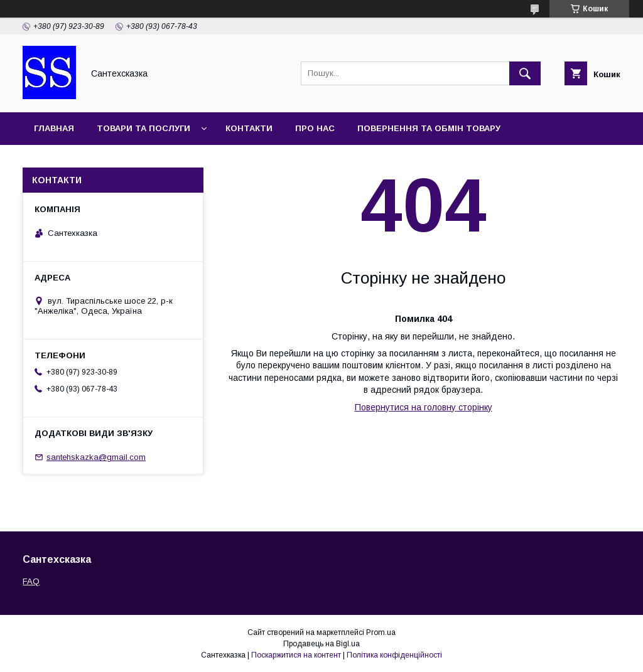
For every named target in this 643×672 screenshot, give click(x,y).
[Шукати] (525, 73)
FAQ (31, 581)
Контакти (249, 128)
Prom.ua (381, 632)
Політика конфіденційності (394, 655)
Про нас (315, 128)
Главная (54, 128)
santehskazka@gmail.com (96, 457)
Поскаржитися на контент (296, 655)
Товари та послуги (143, 128)
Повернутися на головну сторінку (424, 407)
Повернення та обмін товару (429, 128)
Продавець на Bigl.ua (321, 644)
